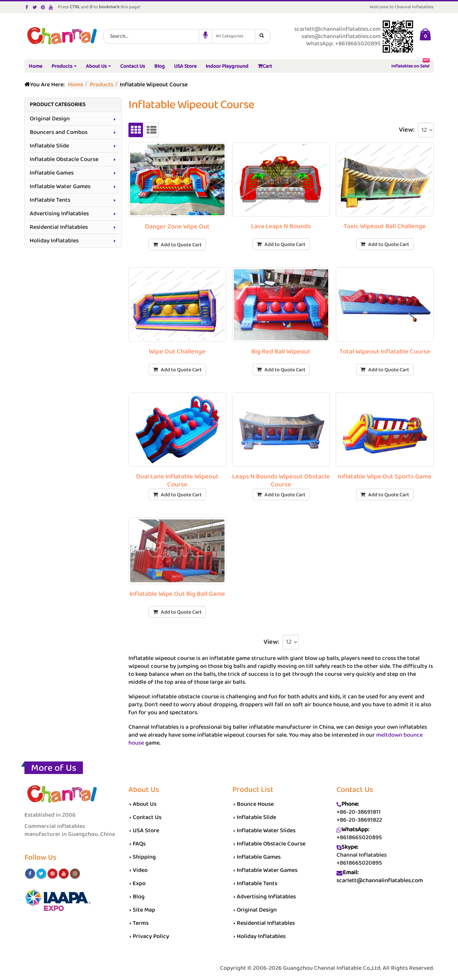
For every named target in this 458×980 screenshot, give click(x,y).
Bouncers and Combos (59, 132)
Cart (265, 66)
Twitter (41, 874)
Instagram (75, 874)
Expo (139, 883)
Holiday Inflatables (54, 241)
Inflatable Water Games (60, 186)
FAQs (139, 844)
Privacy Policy (151, 936)
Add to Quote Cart (181, 245)
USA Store (185, 66)
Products (62, 66)
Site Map (144, 910)
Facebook (30, 874)
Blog (159, 66)
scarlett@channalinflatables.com (380, 880)
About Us (96, 66)
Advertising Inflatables (59, 214)
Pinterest (53, 874)
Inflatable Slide (49, 146)
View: (407, 130)
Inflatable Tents (50, 200)
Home (35, 66)
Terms (141, 923)
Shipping (144, 857)
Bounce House (255, 804)
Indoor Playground (227, 66)
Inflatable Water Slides (266, 831)
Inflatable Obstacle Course (64, 159)
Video (140, 870)
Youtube (64, 874)
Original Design (50, 119)
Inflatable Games (52, 173)
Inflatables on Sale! (410, 65)
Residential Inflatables (59, 227)
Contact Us (133, 66)
